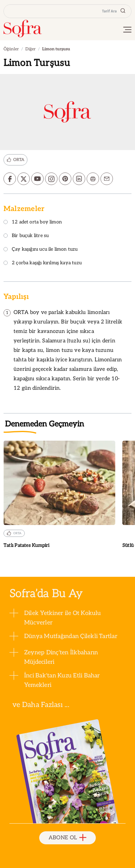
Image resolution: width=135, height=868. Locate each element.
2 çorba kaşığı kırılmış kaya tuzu (43, 263)
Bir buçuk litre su (26, 236)
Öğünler (11, 49)
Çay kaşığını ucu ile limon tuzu (41, 250)
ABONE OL (68, 838)
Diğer (31, 49)
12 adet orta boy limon (33, 222)
